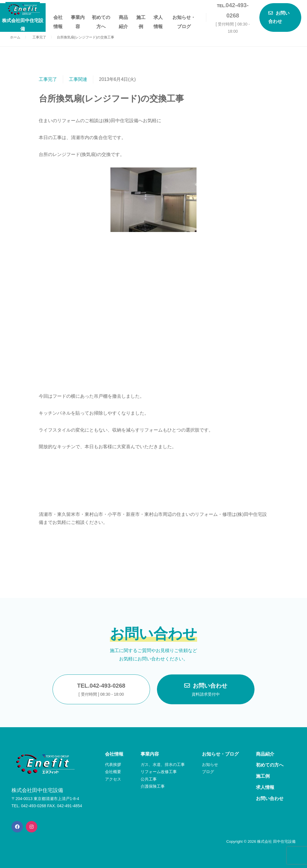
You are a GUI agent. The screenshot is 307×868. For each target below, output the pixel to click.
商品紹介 (123, 18)
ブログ (208, 772)
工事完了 (48, 79)
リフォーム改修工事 (159, 772)
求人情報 (158, 18)
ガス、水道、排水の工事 (163, 764)
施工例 (141, 18)
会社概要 (113, 772)
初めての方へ (101, 18)
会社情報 (58, 18)
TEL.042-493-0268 (101, 690)
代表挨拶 (113, 764)
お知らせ (210, 764)
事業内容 (78, 18)
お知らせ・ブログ (184, 18)
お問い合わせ (206, 690)
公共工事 (149, 779)
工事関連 (78, 79)
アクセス (113, 779)
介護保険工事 (153, 786)
